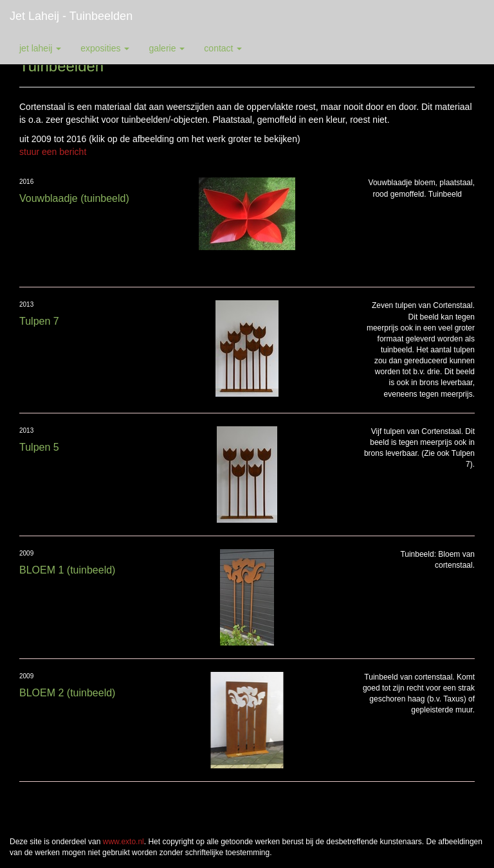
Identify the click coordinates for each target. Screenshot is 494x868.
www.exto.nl (123, 842)
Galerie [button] (167, 48)
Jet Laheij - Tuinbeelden (71, 16)
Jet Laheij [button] (40, 48)
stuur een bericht (53, 152)
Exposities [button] (105, 48)
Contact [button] (223, 48)
